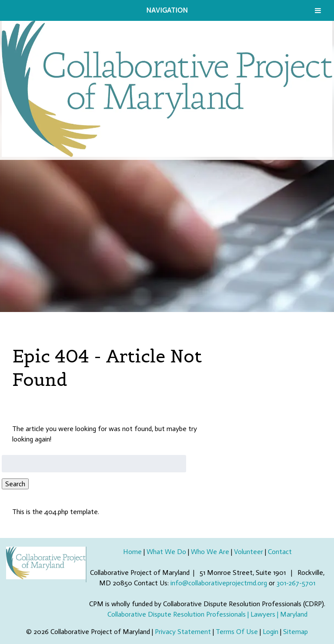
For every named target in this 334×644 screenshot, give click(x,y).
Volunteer (249, 552)
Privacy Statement (183, 632)
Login (271, 632)
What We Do (166, 552)
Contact (280, 552)
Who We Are (210, 552)
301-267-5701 (296, 583)
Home (132, 552)
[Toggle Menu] (318, 10)
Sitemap (296, 632)
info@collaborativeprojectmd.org (219, 583)
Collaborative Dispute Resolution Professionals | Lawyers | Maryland (207, 614)
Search (15, 484)
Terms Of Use (237, 632)
